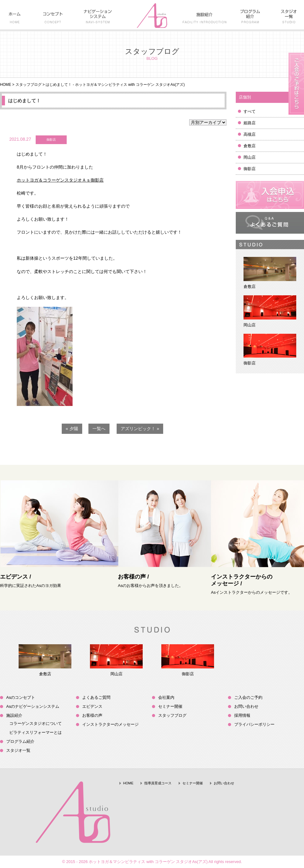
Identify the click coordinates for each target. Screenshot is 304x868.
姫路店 (250, 123)
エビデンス (92, 706)
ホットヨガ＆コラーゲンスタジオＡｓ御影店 (60, 180)
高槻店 (250, 134)
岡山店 (250, 157)
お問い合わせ (246, 706)
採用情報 (242, 715)
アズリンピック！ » (140, 429)
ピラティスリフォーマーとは (36, 732)
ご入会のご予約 (248, 697)
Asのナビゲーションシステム (33, 706)
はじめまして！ (24, 101)
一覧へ (99, 429)
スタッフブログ (29, 85)
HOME (6, 85)
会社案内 (166, 697)
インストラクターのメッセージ (110, 724)
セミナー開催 (170, 706)
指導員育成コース (158, 783)
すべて (250, 111)
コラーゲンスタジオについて (36, 723)
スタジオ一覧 (18, 750)
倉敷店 (250, 146)
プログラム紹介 (20, 741)
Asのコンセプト (21, 697)
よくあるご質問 (96, 697)
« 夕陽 (72, 429)
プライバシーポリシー (254, 724)
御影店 (250, 169)
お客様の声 (92, 715)
